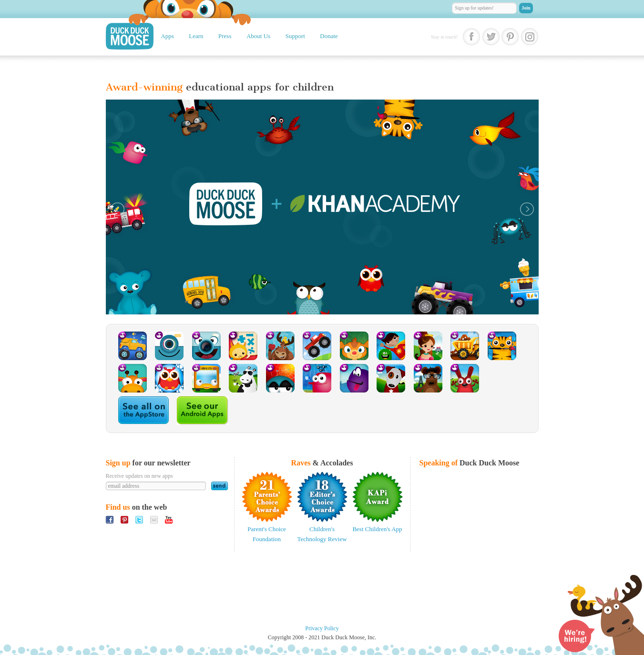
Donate (329, 36)
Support (295, 36)
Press (225, 36)
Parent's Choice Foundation (267, 534)
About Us (258, 36)
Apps (167, 36)
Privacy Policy (322, 628)
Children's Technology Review (322, 534)
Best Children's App (377, 529)
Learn (196, 36)
